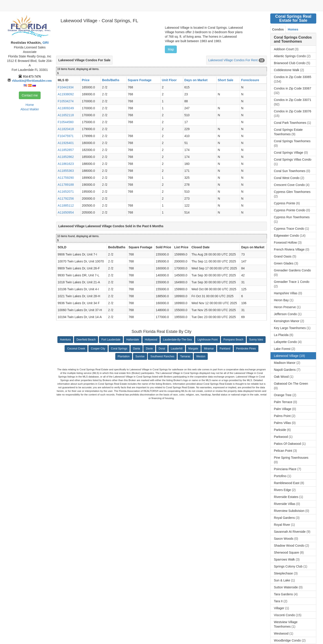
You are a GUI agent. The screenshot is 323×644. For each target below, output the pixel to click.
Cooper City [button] (98, 349)
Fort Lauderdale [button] (111, 340)
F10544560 (66, 122)
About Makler (30, 109)
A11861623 (66, 164)
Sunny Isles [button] (256, 340)
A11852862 (66, 157)
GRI (45, 43)
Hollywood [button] (151, 340)
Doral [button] (162, 349)
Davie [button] (149, 349)
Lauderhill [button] (177, 349)
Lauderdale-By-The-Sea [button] (177, 340)
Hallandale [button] (133, 340)
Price (86, 80)
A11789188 (66, 185)
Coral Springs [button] (119, 349)
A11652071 (66, 192)
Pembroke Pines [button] (246, 349)
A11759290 (66, 178)
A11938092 (66, 94)
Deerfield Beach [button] (86, 340)
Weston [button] (201, 356)
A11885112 (66, 205)
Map (171, 49)
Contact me (30, 95)
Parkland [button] (225, 349)
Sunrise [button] (140, 356)
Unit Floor (169, 80)
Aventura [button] (65, 340)
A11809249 (66, 108)
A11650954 (66, 212)
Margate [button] (193, 349)
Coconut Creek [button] (76, 349)
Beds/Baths (111, 80)
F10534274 (66, 101)
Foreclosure (250, 80)
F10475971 (66, 136)
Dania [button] (136, 349)
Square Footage (140, 80)
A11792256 (66, 199)
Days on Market (196, 80)
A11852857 (66, 150)
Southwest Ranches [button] (162, 356)
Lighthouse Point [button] (208, 340)
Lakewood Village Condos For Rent (233, 60)
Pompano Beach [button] (233, 340)
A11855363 (66, 171)
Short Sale (226, 80)
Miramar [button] (209, 349)
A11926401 (66, 143)
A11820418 (66, 129)
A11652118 (66, 115)
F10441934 (66, 87)
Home (30, 105)
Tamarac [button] (185, 356)
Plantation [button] (124, 356)
